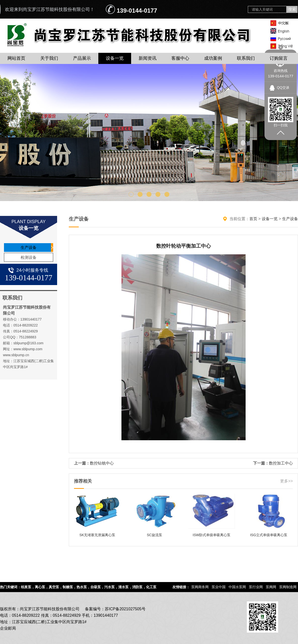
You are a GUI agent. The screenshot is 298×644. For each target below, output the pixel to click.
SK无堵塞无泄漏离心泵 (97, 535)
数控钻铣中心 (102, 463)
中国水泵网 (237, 587)
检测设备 (29, 257)
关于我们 (49, 58)
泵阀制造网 (288, 587)
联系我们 (246, 58)
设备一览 (115, 58)
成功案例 (213, 58)
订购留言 (279, 58)
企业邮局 (8, 628)
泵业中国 (219, 587)
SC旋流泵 (154, 535)
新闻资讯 (148, 58)
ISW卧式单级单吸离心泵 (212, 535)
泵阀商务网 (200, 587)
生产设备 (29, 248)
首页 (253, 219)
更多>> (286, 481)
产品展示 (82, 58)
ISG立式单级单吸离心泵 (269, 535)
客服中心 (180, 58)
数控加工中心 (281, 463)
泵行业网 (256, 587)
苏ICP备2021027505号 (125, 609)
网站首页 (16, 58)
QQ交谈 (283, 88)
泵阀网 (271, 587)
